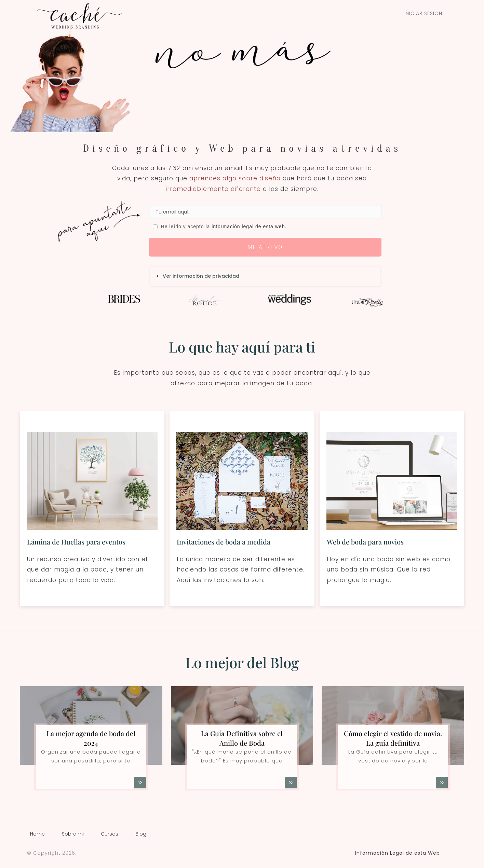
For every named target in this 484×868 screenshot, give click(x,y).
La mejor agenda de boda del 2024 (91, 738)
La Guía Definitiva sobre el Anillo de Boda (242, 738)
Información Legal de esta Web (398, 853)
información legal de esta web (248, 226)
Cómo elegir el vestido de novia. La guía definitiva (393, 738)
